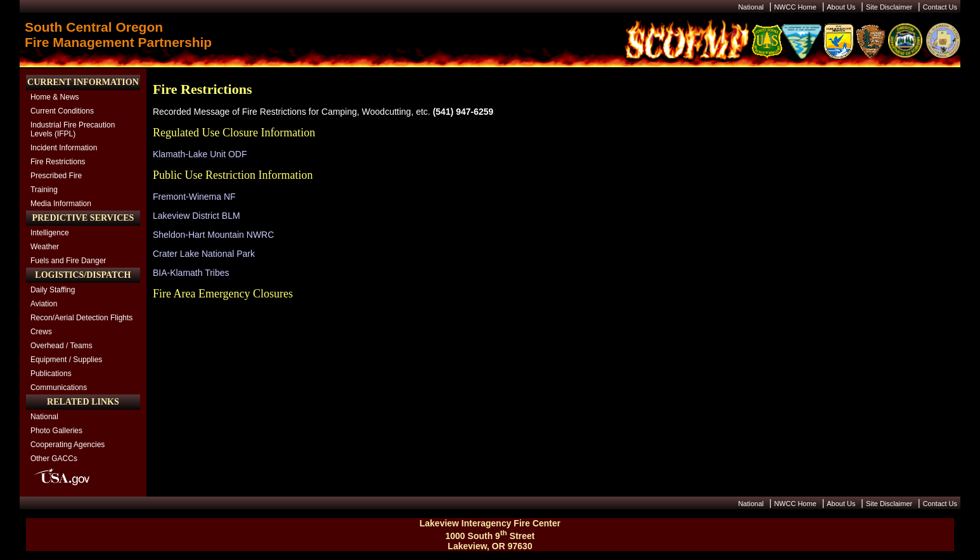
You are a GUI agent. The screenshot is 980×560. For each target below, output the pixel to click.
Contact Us (940, 7)
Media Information (61, 204)
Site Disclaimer (889, 7)
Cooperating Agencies (68, 445)
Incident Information (64, 148)
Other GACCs (54, 459)
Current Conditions (62, 111)
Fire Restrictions (58, 162)
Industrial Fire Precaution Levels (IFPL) (73, 129)
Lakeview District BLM (197, 216)
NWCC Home (795, 7)
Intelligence (50, 233)
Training (44, 190)
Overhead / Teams (61, 346)
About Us (841, 7)
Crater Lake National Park (204, 254)
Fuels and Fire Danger (68, 261)
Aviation (44, 304)
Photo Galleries (56, 431)
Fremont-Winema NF (194, 197)
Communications (59, 387)
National (751, 7)
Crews (41, 332)
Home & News (55, 97)
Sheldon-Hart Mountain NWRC (213, 235)
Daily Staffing (53, 290)
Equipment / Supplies (66, 360)
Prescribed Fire (56, 176)
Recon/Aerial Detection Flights (81, 318)
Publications (51, 374)
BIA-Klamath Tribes (191, 273)
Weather (45, 247)
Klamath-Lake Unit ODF (200, 154)
